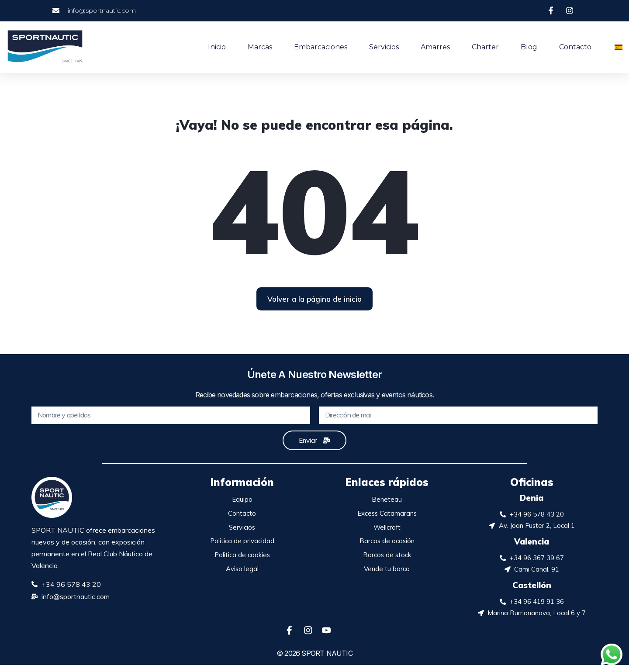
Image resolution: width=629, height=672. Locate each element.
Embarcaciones (321, 47)
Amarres (435, 47)
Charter (485, 47)
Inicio (217, 47)
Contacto (575, 47)
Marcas (260, 47)
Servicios (384, 47)
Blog (529, 47)
